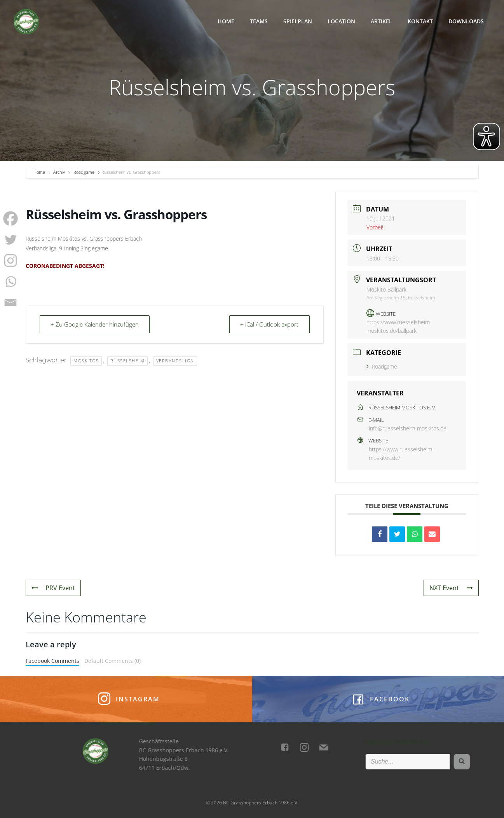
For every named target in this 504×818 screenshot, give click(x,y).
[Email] (10, 302)
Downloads (466, 21)
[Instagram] (10, 260)
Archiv (59, 172)
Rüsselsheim (128, 361)
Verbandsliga (175, 361)
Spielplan (298, 21)
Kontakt (420, 21)
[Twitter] (10, 239)
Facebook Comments (52, 661)
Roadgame (84, 172)
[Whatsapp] (10, 281)
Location (341, 21)
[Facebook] (10, 218)
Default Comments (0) (112, 661)
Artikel (381, 21)
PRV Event (53, 588)
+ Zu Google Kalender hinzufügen (95, 324)
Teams (259, 21)
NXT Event (451, 588)
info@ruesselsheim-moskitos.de (408, 428)
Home (226, 21)
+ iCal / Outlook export (269, 324)
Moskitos (86, 361)
